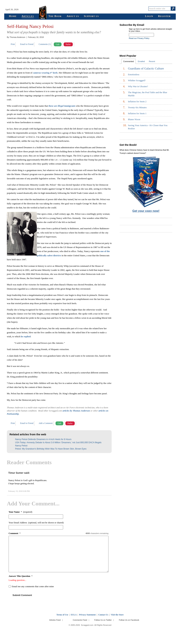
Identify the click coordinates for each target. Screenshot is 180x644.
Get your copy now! (146, 211)
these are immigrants (62, 106)
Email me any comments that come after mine (33, 586)
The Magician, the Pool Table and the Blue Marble (148, 94)
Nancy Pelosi (21, 446)
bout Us (73, 16)
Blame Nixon (134, 119)
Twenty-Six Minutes (137, 107)
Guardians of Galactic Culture (146, 69)
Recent (152, 61)
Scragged (90, 9)
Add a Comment (46, 423)
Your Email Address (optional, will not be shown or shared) (36, 523)
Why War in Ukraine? (138, 86)
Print (13, 44)
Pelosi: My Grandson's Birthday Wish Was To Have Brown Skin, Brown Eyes (51, 449)
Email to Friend (27, 44)
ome (13, 16)
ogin (149, 16)
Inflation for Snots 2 (137, 101)
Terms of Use (62, 615)
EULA (74, 615)
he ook (55, 16)
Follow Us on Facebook (129, 620)
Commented (128, 61)
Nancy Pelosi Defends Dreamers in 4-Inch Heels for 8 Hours (43, 439)
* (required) (20, 512)
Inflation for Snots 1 (137, 113)
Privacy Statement (87, 615)
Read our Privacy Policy (139, 38)
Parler (68, 44)
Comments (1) (45, 44)
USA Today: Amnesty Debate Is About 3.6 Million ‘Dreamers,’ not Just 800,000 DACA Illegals (58, 442)
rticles (28, 16)
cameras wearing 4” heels (45, 73)
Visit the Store (117, 615)
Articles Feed (55, 620)
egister (164, 16)
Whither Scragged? (137, 80)
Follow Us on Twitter (103, 620)
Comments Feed (80, 620)
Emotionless (134, 74)
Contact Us (103, 615)
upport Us (91, 16)
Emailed (141, 61)
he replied (26, 336)
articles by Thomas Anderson (76, 411)
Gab (58, 44)
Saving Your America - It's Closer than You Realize (148, 127)
